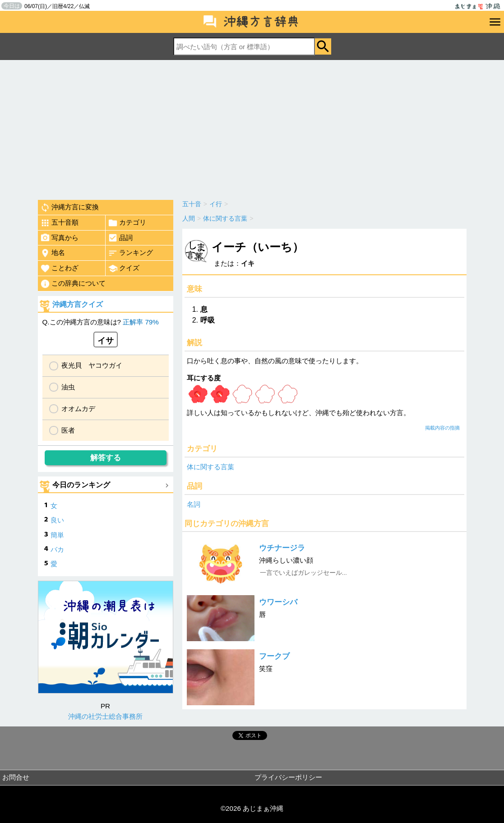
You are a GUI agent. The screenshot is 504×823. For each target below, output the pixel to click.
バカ (57, 549)
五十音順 (59, 223)
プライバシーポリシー (288, 777)
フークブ (274, 656)
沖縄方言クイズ (78, 304)
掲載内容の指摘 (442, 428)
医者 (68, 430)
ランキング (130, 253)
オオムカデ (78, 409)
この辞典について (73, 284)
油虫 (68, 387)
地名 (53, 253)
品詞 (120, 238)
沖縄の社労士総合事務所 (105, 716)
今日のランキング (81, 485)
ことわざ (59, 268)
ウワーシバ (278, 602)
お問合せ (16, 777)
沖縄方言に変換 (69, 208)
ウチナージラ (282, 548)
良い (57, 520)
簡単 (57, 535)
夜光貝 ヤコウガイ (92, 365)
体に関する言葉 (210, 467)
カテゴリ (127, 223)
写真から (59, 238)
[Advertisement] (252, 128)
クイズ (124, 268)
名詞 (194, 504)
